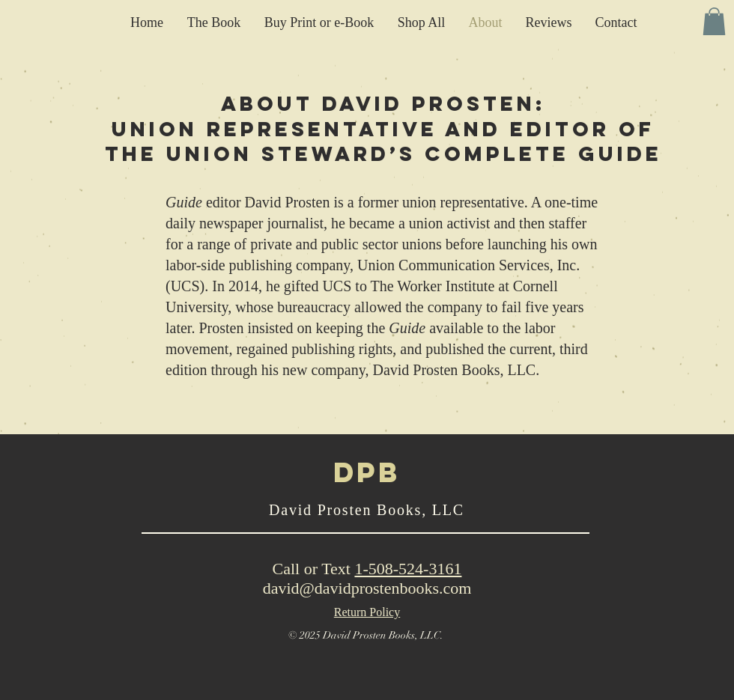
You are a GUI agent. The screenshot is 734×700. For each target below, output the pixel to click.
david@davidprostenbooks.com (367, 588)
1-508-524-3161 (408, 569)
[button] (714, 21)
